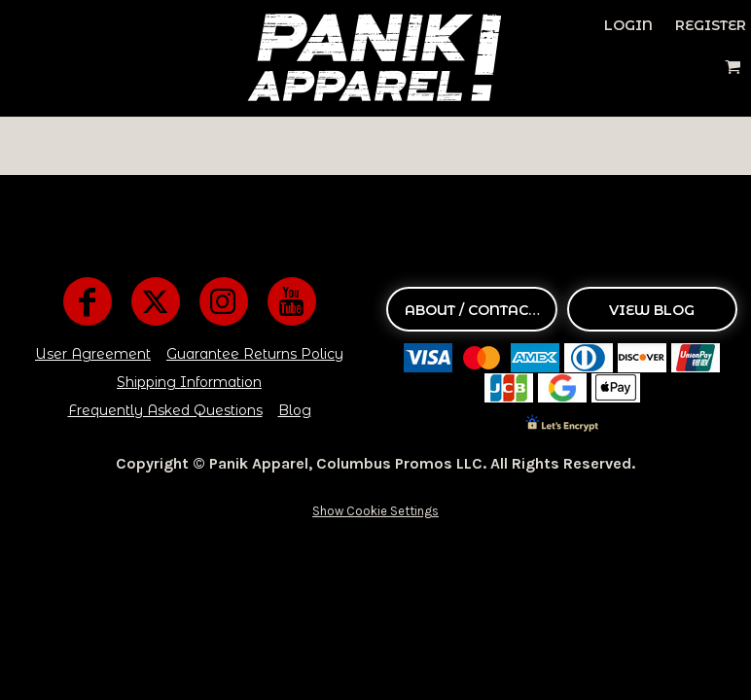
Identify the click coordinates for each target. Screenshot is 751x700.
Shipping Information (189, 382)
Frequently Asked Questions (165, 410)
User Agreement (93, 354)
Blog (295, 410)
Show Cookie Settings (375, 511)
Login (628, 25)
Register (711, 25)
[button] (733, 67)
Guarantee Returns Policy (255, 354)
